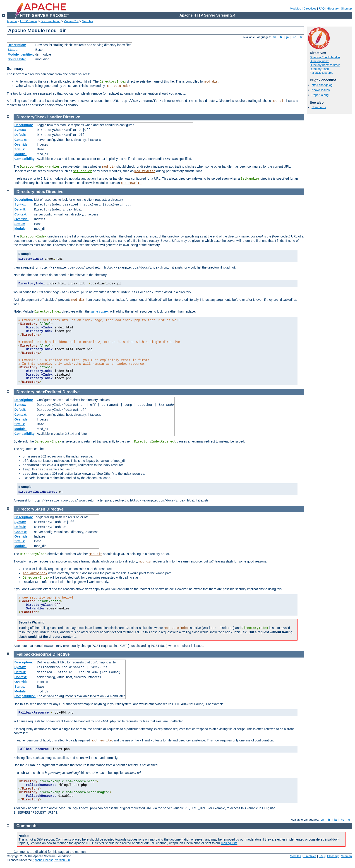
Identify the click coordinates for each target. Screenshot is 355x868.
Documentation (50, 21)
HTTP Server (29, 21)
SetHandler (82, 171)
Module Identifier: (21, 54)
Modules (295, 9)
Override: (22, 144)
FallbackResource (321, 73)
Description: (17, 45)
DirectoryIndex (113, 82)
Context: (21, 140)
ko (295, 37)
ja (288, 37)
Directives (310, 9)
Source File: (17, 59)
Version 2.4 (71, 21)
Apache (12, 21)
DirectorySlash (319, 69)
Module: (21, 154)
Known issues (321, 90)
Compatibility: (25, 159)
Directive (72, 117)
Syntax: (20, 130)
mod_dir (211, 82)
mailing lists (229, 843)
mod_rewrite (145, 171)
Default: (20, 135)
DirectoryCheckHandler (325, 57)
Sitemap (346, 9)
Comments (319, 107)
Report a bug (320, 95)
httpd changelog (322, 85)
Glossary (333, 9)
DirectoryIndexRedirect (325, 65)
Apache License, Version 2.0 (51, 860)
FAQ (322, 9)
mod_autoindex (118, 86)
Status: (13, 50)
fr (281, 37)
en (274, 37)
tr (301, 37)
